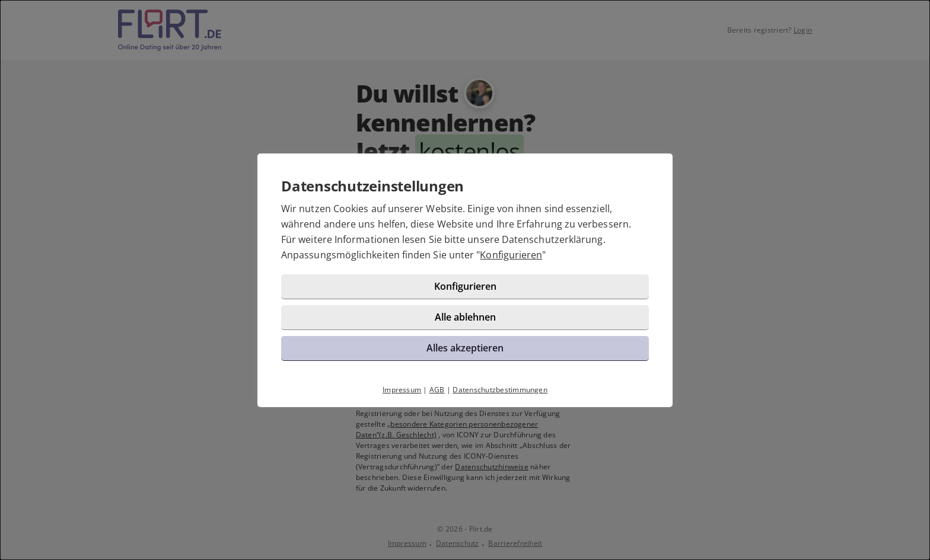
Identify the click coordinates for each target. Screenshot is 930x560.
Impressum (402, 390)
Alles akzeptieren (465, 348)
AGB (437, 390)
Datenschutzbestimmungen (500, 390)
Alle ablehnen (465, 317)
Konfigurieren (511, 255)
